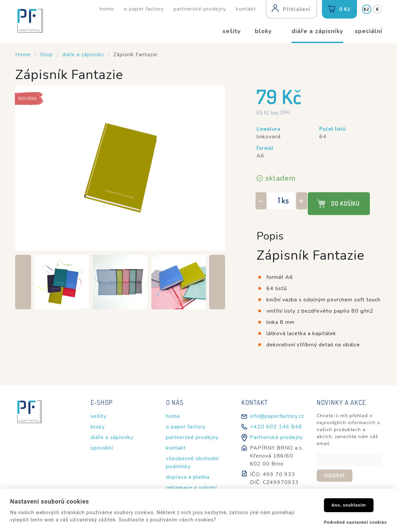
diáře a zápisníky (83, 55)
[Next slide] (217, 282)
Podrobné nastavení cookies (356, 522)
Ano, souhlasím (349, 505)
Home (23, 55)
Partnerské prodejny (277, 437)
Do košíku (345, 203)
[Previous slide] (23, 282)
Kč (366, 10)
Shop (46, 55)
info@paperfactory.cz (277, 416)
